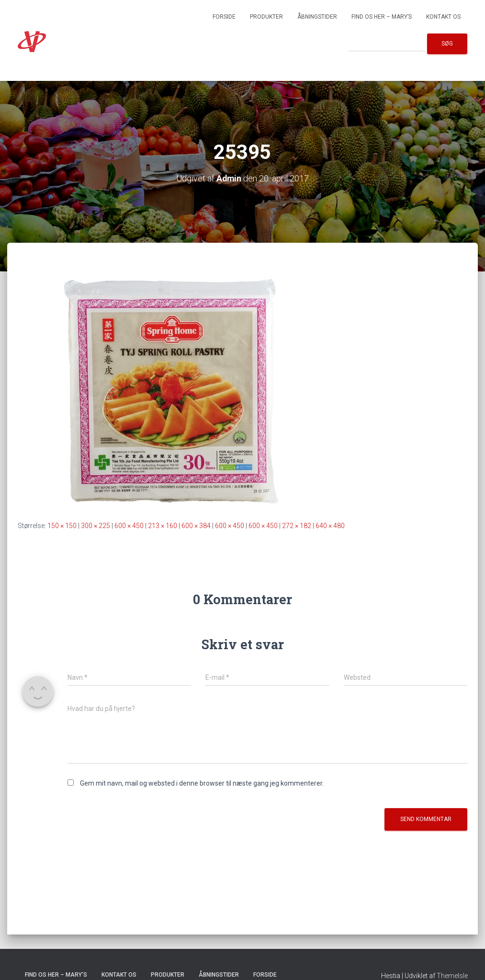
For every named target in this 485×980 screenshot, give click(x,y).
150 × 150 (62, 526)
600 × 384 (196, 526)
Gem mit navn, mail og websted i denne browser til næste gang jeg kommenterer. (202, 783)
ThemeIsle (452, 976)
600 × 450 (129, 526)
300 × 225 (96, 526)
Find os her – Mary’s (382, 17)
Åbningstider (317, 17)
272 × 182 (297, 526)
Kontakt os (443, 17)
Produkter (266, 17)
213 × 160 (163, 526)
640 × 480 (330, 526)
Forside (224, 17)
